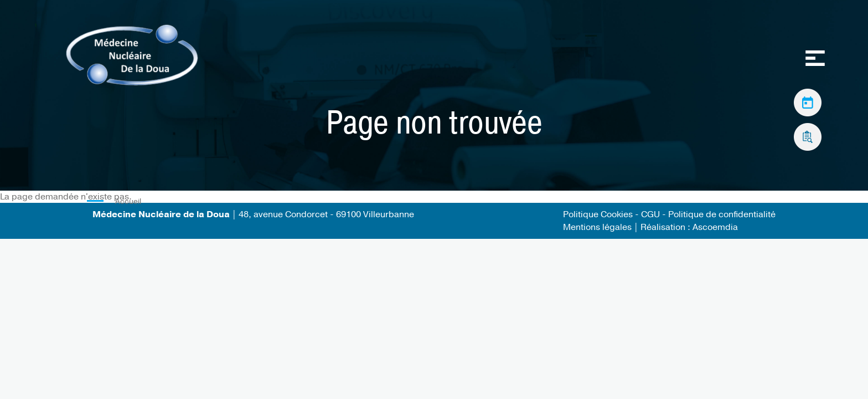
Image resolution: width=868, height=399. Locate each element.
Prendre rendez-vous (807, 100)
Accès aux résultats (807, 134)
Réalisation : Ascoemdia (689, 227)
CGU (652, 214)
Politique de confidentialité (722, 214)
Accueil (128, 201)
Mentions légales (597, 227)
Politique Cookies (598, 214)
